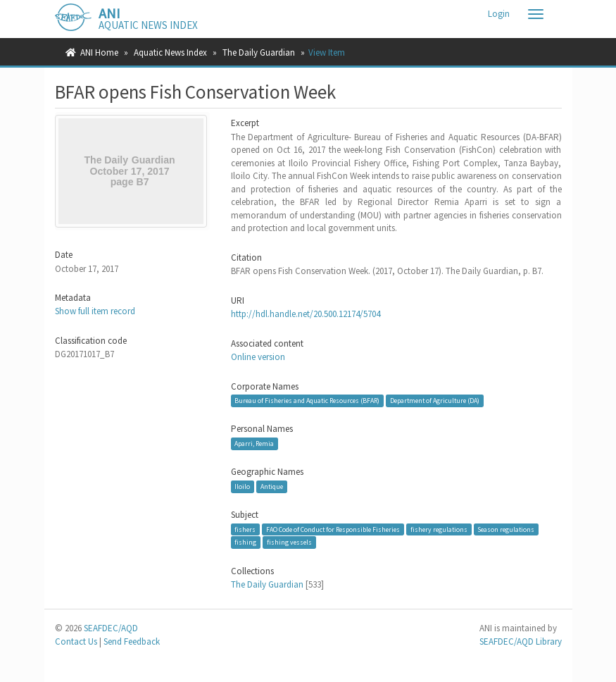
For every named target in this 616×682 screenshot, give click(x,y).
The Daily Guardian (259, 52)
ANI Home (99, 52)
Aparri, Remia (254, 444)
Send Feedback (132, 641)
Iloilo (242, 486)
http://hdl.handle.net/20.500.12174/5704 (306, 314)
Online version (258, 357)
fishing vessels (289, 542)
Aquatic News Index (170, 52)
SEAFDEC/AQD (111, 628)
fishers (245, 529)
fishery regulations (439, 529)
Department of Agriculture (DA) (435, 401)
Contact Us (76, 641)
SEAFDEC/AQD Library (521, 641)
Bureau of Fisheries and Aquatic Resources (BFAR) (307, 401)
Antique (272, 486)
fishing (245, 542)
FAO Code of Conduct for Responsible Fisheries (333, 529)
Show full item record (95, 311)
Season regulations (506, 529)
